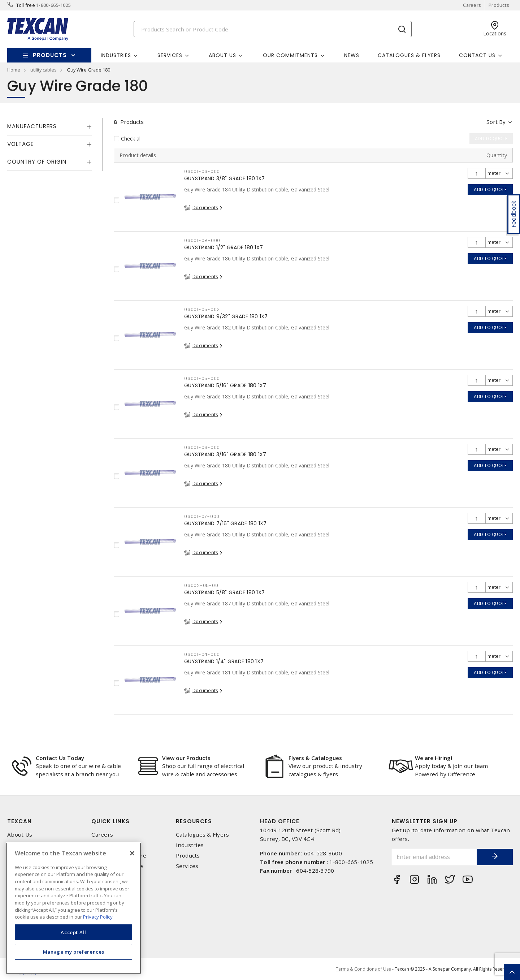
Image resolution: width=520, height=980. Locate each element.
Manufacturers (32, 126)
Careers (472, 5)
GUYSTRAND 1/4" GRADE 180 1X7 (224, 661)
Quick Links (110, 821)
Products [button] (50, 55)
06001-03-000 (202, 447)
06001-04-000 (202, 654)
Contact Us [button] (477, 55)
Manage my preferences (74, 952)
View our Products (186, 758)
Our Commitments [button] (290, 55)
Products (499, 5)
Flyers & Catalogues (315, 758)
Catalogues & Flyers (409, 55)
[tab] (49, 126)
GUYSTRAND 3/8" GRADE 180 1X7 (224, 178)
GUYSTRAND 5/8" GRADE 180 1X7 (224, 592)
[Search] (273, 29)
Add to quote (490, 189)
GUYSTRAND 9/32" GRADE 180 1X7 (226, 316)
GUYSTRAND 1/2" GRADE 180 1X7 (224, 247)
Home (14, 70)
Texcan (19, 821)
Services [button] (170, 55)
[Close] (132, 853)
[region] (73, 908)
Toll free (26, 5)
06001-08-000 (202, 240)
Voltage (20, 144)
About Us (20, 835)
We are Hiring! (434, 758)
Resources (194, 821)
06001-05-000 (202, 378)
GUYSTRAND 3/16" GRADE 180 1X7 (225, 454)
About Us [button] (222, 55)
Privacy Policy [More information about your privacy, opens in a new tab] (98, 917)
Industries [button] (116, 55)
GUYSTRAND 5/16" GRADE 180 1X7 (225, 385)
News (352, 55)
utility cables (44, 70)
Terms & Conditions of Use (363, 969)
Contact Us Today (60, 758)
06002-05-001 (202, 585)
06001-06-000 (202, 171)
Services (187, 866)
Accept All (73, 932)
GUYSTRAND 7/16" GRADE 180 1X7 (225, 523)
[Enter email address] (434, 857)
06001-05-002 (202, 309)
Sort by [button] (496, 122)
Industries (190, 845)
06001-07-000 (202, 516)
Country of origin (37, 162)
